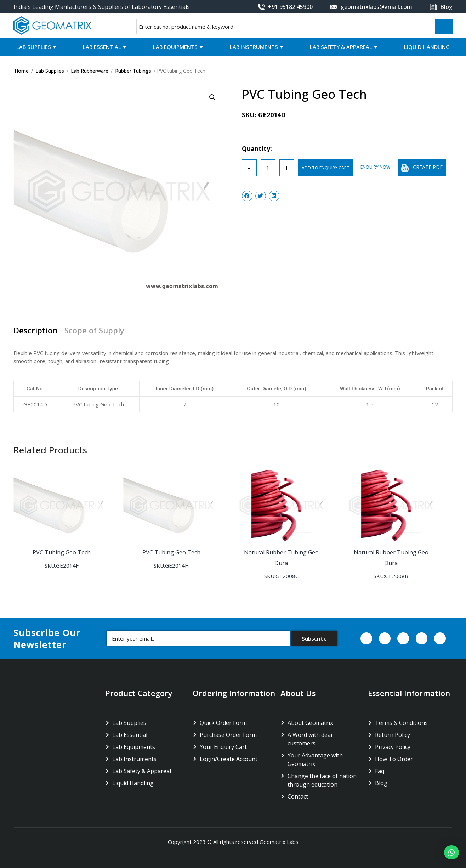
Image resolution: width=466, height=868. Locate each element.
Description (35, 331)
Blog (381, 783)
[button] (451, 852)
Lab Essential (102, 47)
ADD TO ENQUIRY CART (326, 168)
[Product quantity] (268, 168)
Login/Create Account (229, 759)
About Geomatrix (310, 723)
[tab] (38, 333)
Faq (380, 771)
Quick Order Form (223, 723)
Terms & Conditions (401, 723)
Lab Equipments (175, 47)
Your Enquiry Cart (223, 747)
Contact (298, 796)
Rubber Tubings (133, 71)
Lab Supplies (34, 47)
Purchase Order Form (228, 735)
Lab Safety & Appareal (341, 47)
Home (22, 71)
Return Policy (393, 735)
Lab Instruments (254, 47)
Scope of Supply (94, 331)
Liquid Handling (427, 47)
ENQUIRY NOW (375, 167)
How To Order (394, 759)
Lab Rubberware (90, 71)
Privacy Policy (393, 747)
